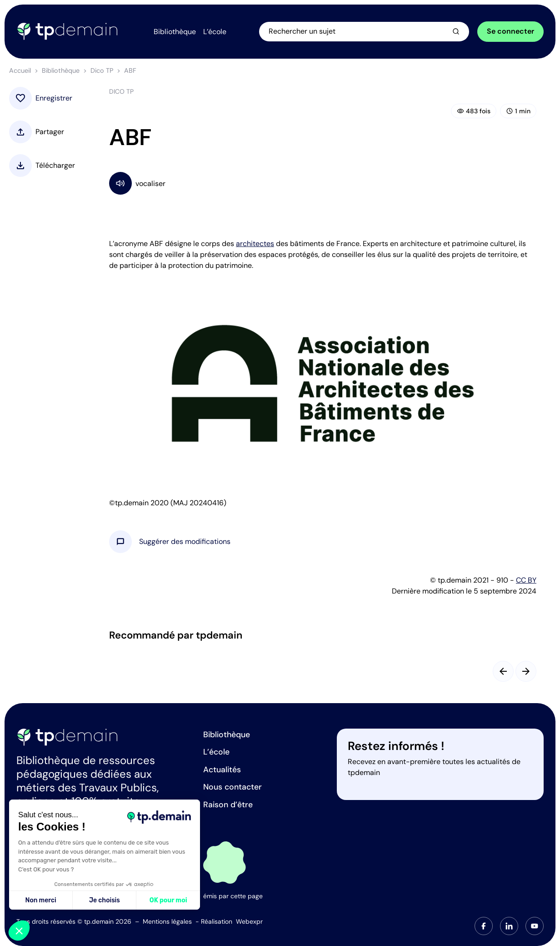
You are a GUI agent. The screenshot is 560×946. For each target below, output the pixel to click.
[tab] (484, 926)
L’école (216, 752)
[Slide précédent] (503, 671)
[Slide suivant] (526, 671)
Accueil (20, 70)
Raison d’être (228, 805)
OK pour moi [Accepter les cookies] (168, 900)
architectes (255, 244)
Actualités (222, 770)
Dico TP (102, 70)
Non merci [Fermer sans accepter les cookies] (40, 900)
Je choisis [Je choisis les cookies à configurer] (105, 900)
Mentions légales (167, 921)
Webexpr (249, 921)
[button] (185, 542)
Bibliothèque (61, 70)
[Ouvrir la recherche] (365, 31)
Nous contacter (232, 787)
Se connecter (510, 31)
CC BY (526, 580)
